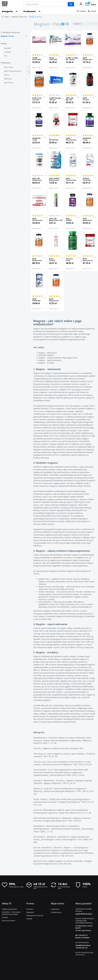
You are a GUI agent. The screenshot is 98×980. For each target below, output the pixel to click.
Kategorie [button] (7, 11)
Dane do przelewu (9, 921)
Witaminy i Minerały (19, 17)
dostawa (83, 11)
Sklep (6, 17)
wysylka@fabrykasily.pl (84, 914)
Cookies (5, 917)
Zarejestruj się (56, 912)
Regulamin (30, 912)
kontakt (93, 11)
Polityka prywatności (10, 909)
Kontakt (29, 919)
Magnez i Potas (36, 17)
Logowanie (55, 909)
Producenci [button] (30, 11)
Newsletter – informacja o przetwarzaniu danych (11, 913)
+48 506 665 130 (81, 948)
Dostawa (30, 909)
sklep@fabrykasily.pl (83, 945)
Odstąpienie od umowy (35, 916)
